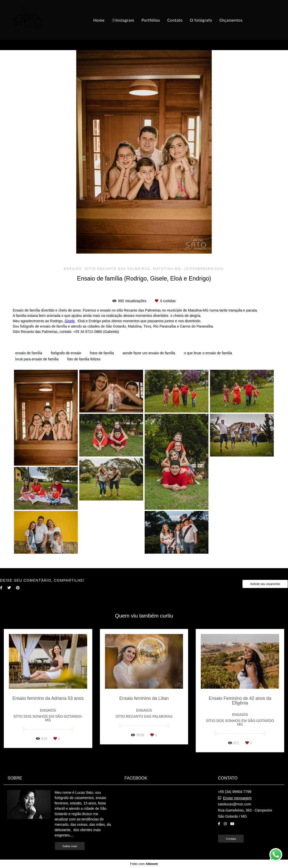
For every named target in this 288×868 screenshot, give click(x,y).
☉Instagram (123, 20)
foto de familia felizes (84, 359)
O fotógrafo (201, 20)
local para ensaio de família (37, 359)
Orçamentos (231, 20)
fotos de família (102, 353)
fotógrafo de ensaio (66, 353)
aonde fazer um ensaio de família (149, 353)
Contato (175, 20)
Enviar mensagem (237, 798)
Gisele (70, 321)
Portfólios (151, 20)
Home (99, 20)
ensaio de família (29, 353)
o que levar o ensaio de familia (208, 353)
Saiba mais (70, 846)
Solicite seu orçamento (265, 584)
